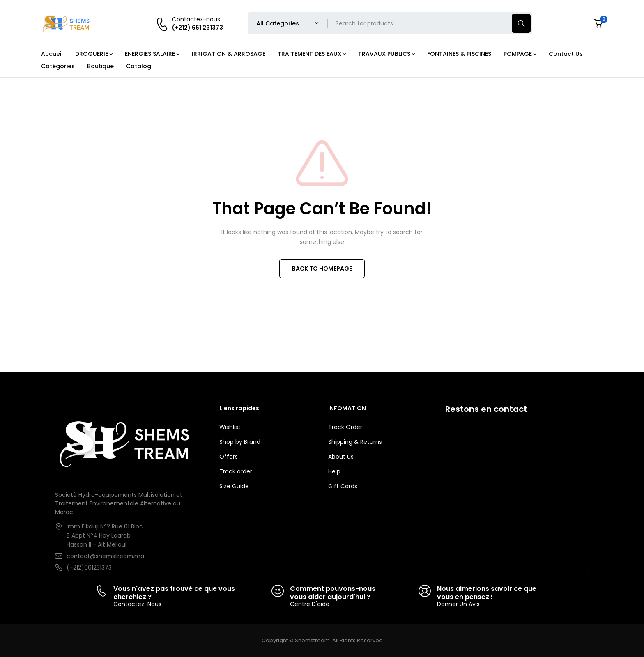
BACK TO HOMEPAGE (322, 269)
